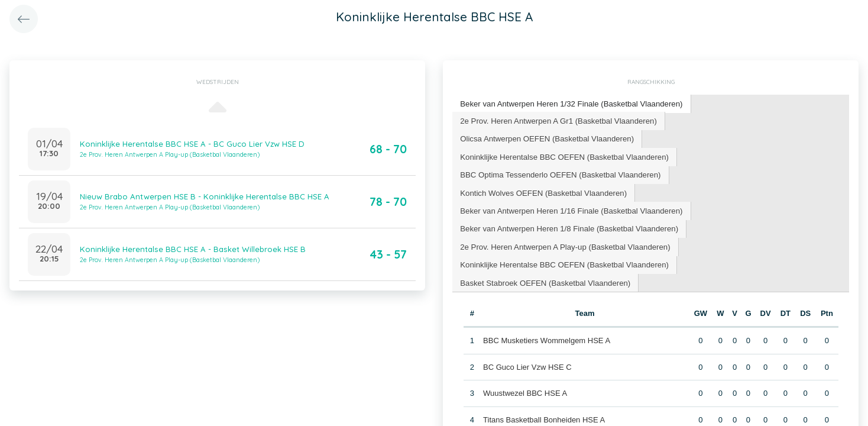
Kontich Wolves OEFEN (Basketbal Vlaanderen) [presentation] (755, 155)
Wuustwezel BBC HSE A (525, 355)
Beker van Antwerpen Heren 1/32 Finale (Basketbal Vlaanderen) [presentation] (569, 103)
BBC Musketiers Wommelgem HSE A (547, 302)
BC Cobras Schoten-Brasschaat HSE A (550, 407)
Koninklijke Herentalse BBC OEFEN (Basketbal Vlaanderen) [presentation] (563, 138)
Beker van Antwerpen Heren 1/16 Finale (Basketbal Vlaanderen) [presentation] (569, 173)
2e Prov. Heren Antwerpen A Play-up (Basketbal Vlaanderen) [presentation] (563, 209)
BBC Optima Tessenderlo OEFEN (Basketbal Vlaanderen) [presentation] (559, 155)
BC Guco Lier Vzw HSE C (527, 328)
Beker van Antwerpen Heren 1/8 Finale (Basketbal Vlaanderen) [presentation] (567, 191)
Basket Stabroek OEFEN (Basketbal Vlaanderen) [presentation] (544, 244)
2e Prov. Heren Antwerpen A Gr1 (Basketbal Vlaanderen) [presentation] (557, 120)
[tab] (570, 104)
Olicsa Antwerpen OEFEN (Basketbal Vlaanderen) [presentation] (755, 120)
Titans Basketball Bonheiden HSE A (544, 381)
